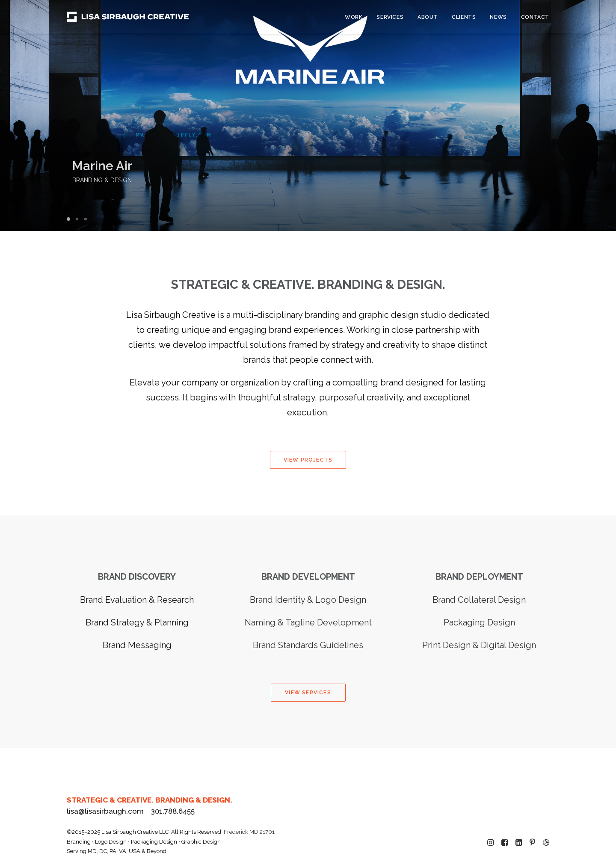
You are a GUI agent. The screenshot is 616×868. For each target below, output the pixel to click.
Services (390, 17)
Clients (464, 17)
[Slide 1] (70, 219)
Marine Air (133, 166)
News (498, 17)
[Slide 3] (86, 219)
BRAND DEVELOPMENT (308, 577)
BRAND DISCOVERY (137, 577)
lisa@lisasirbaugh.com (105, 811)
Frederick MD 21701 (249, 832)
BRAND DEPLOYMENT (479, 577)
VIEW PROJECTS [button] (308, 460)
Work (354, 17)
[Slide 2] (77, 219)
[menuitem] (357, 17)
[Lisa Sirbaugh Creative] (128, 17)
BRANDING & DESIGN (132, 180)
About (428, 17)
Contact (535, 17)
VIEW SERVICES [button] (308, 693)
